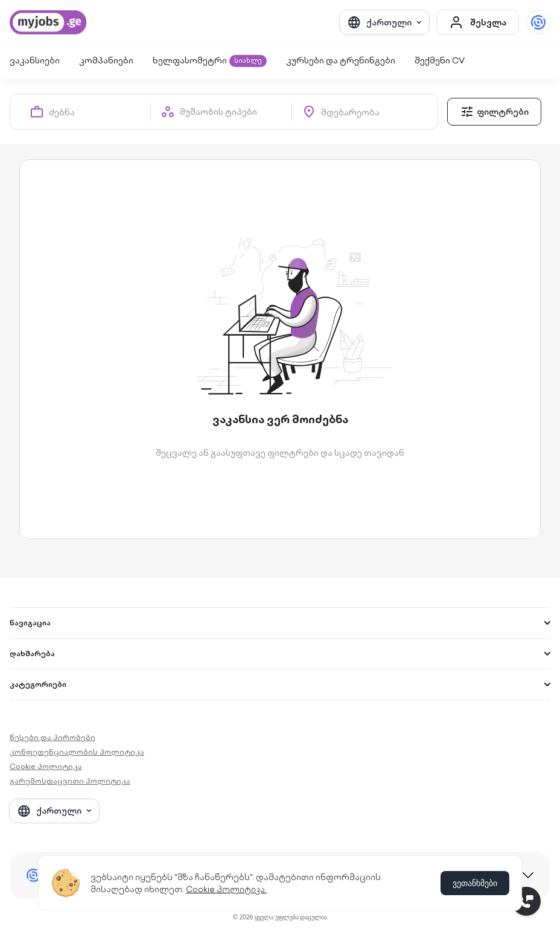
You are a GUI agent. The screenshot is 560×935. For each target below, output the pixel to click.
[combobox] (100, 112)
